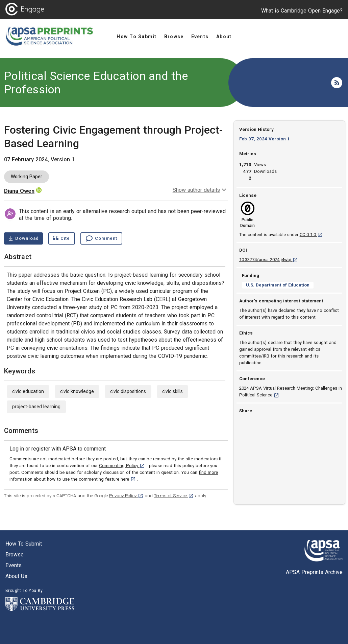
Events (14, 565)
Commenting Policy (122, 466)
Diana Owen (19, 191)
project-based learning (36, 407)
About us (16, 576)
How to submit (24, 544)
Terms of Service (174, 496)
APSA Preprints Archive (314, 572)
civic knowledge (77, 391)
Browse (15, 555)
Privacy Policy (126, 496)
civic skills (172, 391)
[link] (58, 449)
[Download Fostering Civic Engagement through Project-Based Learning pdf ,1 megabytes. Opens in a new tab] (23, 238)
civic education (28, 391)
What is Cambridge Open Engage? (302, 11)
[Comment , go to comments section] (101, 238)
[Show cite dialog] (61, 238)
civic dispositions (128, 391)
